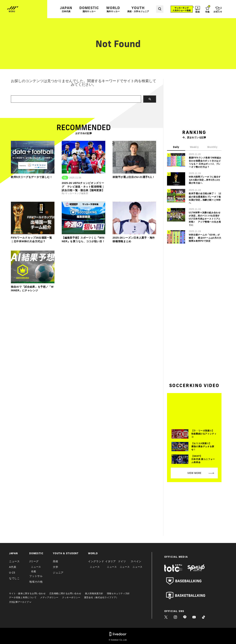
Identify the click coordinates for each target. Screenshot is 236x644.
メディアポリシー (49, 597)
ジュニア (58, 573)
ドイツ (122, 561)
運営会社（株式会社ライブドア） (101, 597)
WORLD (113, 9)
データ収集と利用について (23, 597)
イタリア (110, 561)
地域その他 (36, 582)
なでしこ (14, 578)
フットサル (36, 576)
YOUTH (138, 9)
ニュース (14, 561)
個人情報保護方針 (94, 593)
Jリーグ (34, 561)
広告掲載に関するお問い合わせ (65, 593)
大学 (55, 567)
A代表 (13, 567)
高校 (55, 561)
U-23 (12, 573)
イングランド (96, 561)
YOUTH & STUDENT (66, 553)
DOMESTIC (89, 9)
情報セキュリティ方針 (118, 593)
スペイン (136, 561)
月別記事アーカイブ (20, 602)
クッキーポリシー (71, 597)
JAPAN (66, 9)
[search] (76, 99)
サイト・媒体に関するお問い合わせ (27, 593)
